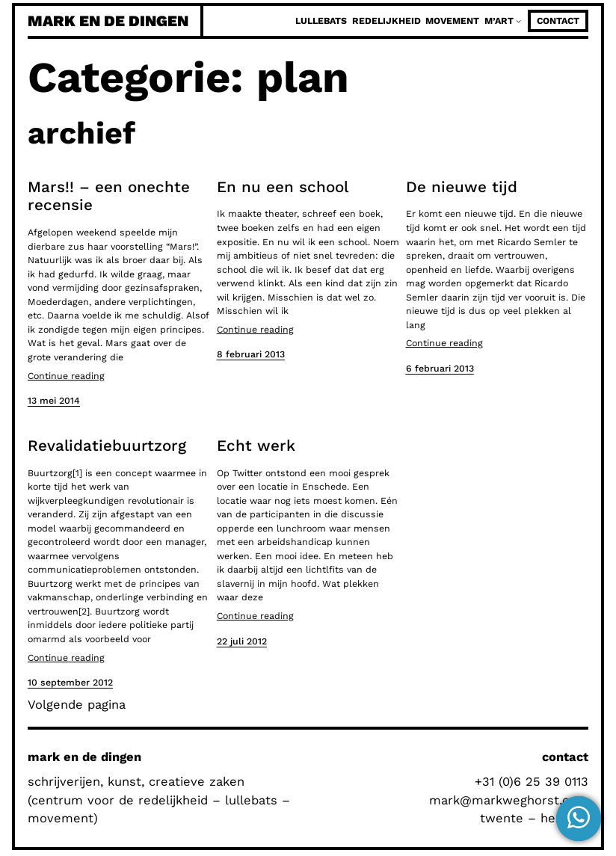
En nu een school (283, 187)
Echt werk (256, 446)
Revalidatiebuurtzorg (107, 446)
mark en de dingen (108, 21)
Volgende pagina (77, 705)
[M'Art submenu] (518, 21)
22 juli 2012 (242, 641)
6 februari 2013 (440, 369)
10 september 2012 (70, 683)
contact (558, 21)
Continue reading (66, 376)
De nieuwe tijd (462, 187)
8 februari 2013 (251, 354)
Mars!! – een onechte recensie (109, 196)
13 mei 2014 (54, 401)
